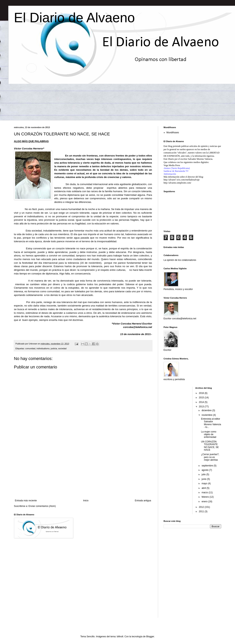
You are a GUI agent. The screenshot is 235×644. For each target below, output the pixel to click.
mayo (205, 483)
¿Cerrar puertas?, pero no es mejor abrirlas (210, 457)
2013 (202, 407)
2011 (202, 511)
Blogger (150, 637)
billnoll (120, 637)
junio (204, 479)
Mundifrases (173, 133)
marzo (205, 492)
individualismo (43, 348)
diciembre (207, 410)
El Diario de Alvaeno (74, 18)
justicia (54, 348)
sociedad (62, 348)
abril (204, 488)
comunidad (30, 348)
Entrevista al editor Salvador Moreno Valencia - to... (211, 423)
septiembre (208, 466)
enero (205, 502)
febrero (206, 497)
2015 (202, 398)
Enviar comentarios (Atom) (42, 506)
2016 (202, 393)
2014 (202, 402)
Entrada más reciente (26, 501)
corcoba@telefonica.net (138, 327)
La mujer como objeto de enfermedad (209, 434)
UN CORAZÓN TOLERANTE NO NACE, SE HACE (210, 446)
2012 (202, 507)
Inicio (86, 501)
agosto (205, 470)
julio (204, 474)
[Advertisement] (83, 475)
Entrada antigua (143, 501)
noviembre (207, 415)
